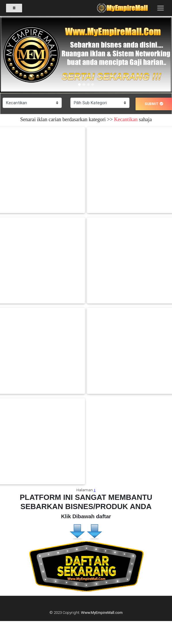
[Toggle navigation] (160, 8)
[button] (13, 55)
